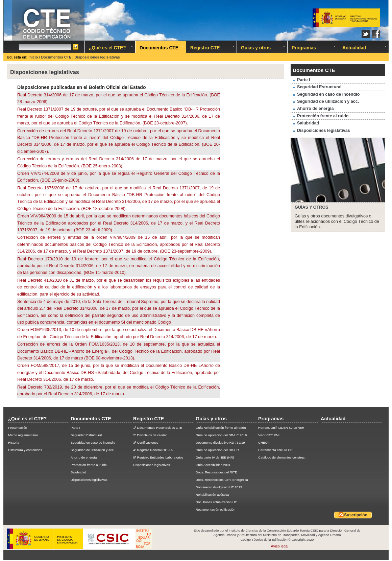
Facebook (376, 34)
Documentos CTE (57, 57)
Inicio (34, 57)
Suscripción (353, 515)
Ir (76, 47)
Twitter (366, 34)
